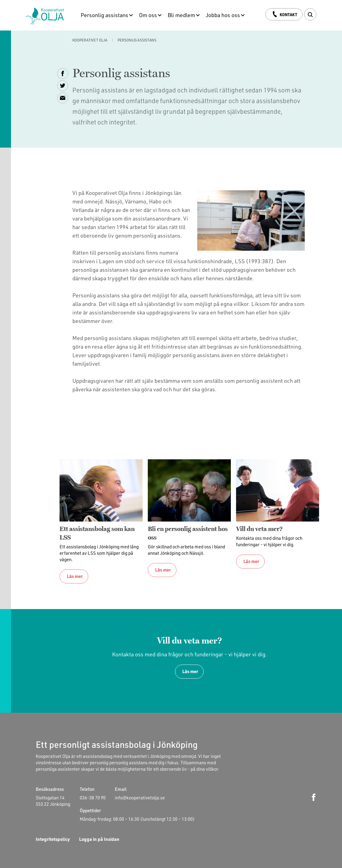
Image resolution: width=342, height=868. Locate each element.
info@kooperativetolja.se (140, 797)
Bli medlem (181, 15)
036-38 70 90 (93, 797)
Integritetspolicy (53, 839)
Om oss (148, 15)
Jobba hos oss (223, 15)
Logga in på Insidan (99, 839)
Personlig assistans (104, 15)
